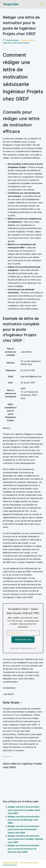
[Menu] (42, 4)
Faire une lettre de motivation (16, 43)
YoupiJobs (11, 4)
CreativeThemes (10, 865)
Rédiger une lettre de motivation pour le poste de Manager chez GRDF (24, 820)
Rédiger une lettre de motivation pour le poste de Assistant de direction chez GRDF (24, 849)
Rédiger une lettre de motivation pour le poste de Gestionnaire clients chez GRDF (24, 829)
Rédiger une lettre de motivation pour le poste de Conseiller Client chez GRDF (24, 810)
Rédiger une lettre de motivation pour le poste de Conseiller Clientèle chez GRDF (25, 839)
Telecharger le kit (23, 640)
